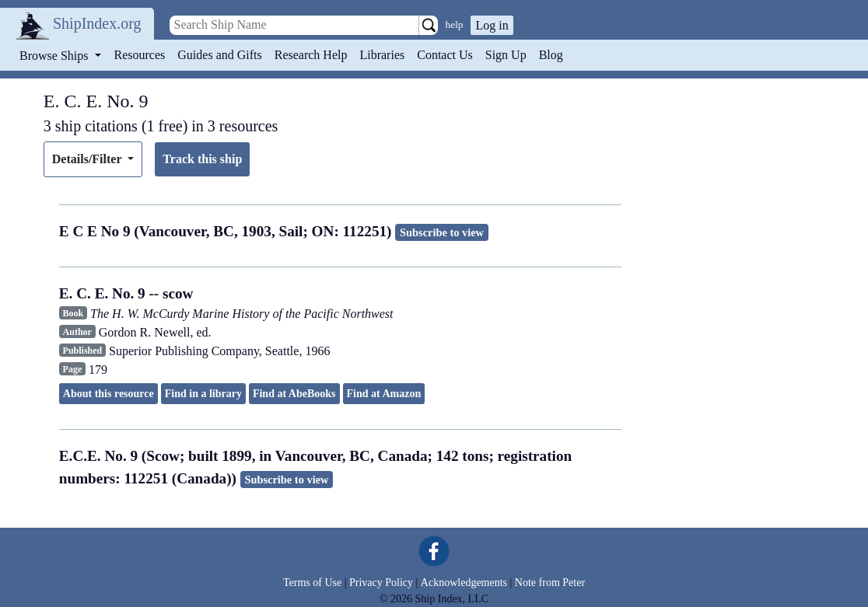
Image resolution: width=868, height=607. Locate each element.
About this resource (108, 394)
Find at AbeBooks (294, 394)
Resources (140, 55)
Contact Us (445, 55)
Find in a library (203, 394)
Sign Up (506, 55)
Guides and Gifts (219, 55)
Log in (492, 25)
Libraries (382, 55)
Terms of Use (312, 583)
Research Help (311, 55)
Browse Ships (55, 56)
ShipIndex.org (97, 23)
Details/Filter (88, 159)
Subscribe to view (442, 232)
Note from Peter (550, 583)
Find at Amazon (384, 394)
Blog (551, 55)
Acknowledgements (464, 583)
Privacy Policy (381, 583)
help (455, 24)
